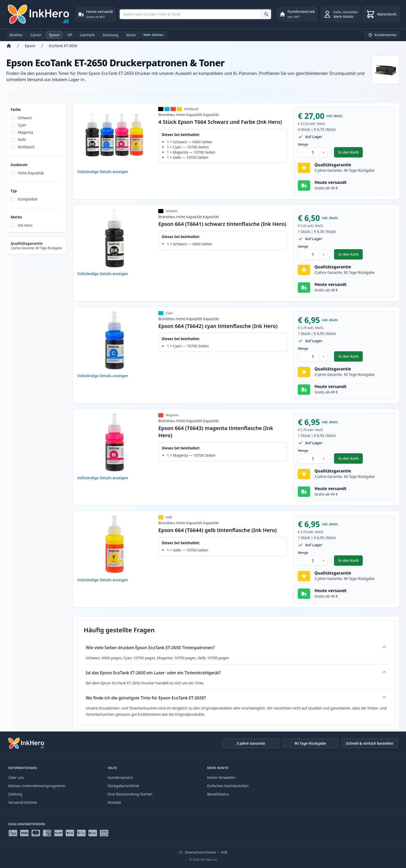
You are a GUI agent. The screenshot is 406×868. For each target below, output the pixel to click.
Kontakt (114, 802)
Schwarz (25, 118)
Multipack (26, 147)
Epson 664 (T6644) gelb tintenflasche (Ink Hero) (217, 530)
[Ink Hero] (39, 14)
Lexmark (87, 35)
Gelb (22, 139)
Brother (16, 35)
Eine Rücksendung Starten (130, 794)
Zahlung (15, 794)
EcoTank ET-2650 (63, 46)
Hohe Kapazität (31, 173)
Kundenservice (120, 777)
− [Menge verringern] (302, 152)
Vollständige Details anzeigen (103, 172)
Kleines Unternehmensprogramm (37, 786)
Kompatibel (28, 199)
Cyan (22, 125)
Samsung (110, 35)
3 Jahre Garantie (251, 743)
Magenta (26, 132)
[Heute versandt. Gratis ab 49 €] (95, 14)
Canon (36, 35)
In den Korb (350, 153)
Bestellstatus (218, 794)
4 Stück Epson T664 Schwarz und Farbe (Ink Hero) (220, 122)
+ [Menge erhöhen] (323, 152)
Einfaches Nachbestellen (228, 786)
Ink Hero (25, 225)
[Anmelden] (341, 14)
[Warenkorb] (381, 14)
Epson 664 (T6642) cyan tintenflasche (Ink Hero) (218, 326)
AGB (224, 852)
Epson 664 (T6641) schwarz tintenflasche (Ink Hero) (222, 224)
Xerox (131, 35)
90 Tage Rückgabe (310, 743)
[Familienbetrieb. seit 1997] (297, 14)
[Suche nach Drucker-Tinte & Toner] (266, 14)
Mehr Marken (154, 35)
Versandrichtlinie (23, 802)
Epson (54, 35)
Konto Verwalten (221, 777)
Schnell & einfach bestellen (370, 743)
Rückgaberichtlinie (124, 786)
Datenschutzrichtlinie (200, 852)
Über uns (16, 777)
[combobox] (195, 14)
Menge (303, 145)
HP (70, 35)
